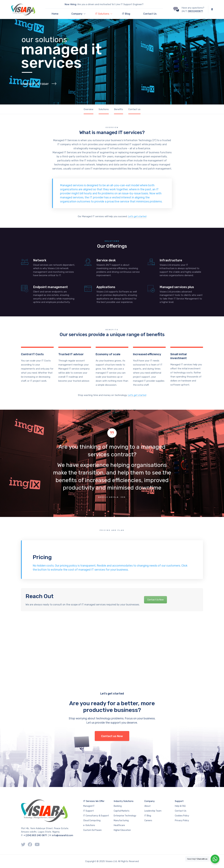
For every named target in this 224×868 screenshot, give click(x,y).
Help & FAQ (180, 806)
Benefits (119, 109)
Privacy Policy (182, 821)
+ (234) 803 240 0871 (35, 835)
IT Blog (126, 14)
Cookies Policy (182, 816)
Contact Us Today (35, 91)
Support (179, 801)
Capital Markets (122, 811)
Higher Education (122, 830)
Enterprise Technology (125, 816)
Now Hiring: (71, 4)
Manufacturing (121, 821)
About (147, 806)
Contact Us (150, 14)
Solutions (104, 109)
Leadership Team (153, 811)
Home (55, 14)
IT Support (89, 811)
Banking (118, 806)
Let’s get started (137, 216)
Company (149, 801)
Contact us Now (112, 736)
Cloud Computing (92, 821)
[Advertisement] (93, 643)
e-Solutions (89, 825)
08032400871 (195, 11)
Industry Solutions (124, 801)
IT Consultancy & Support (96, 816)
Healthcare (119, 825)
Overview (89, 109)
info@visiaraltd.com (63, 835)
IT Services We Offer (94, 801)
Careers (148, 821)
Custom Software (92, 830)
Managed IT (89, 806)
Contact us (134, 109)
